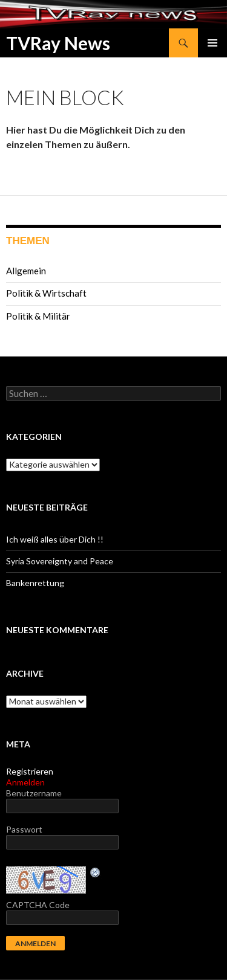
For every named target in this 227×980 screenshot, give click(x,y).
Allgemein (26, 271)
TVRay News (58, 43)
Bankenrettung (35, 583)
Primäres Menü (212, 43)
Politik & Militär (38, 316)
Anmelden (25, 782)
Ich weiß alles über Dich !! (55, 539)
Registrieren (30, 771)
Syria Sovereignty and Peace (60, 561)
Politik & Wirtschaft (46, 293)
